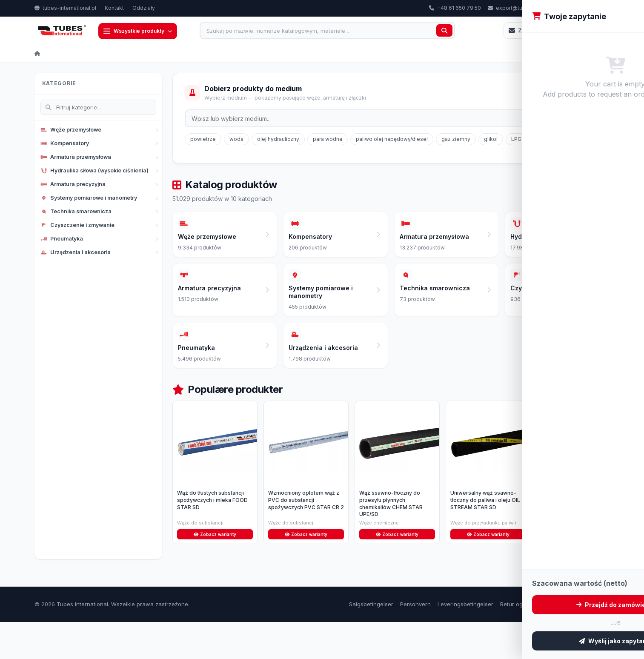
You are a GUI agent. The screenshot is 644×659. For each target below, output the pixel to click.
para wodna (328, 140)
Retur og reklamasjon (528, 641)
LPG (516, 140)
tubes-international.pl (65, 8)
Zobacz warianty (215, 570)
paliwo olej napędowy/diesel (392, 140)
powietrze (203, 140)
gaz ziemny (456, 140)
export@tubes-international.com (533, 8)
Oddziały (144, 8)
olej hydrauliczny (278, 140)
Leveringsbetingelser (465, 641)
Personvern (415, 641)
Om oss (574, 641)
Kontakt (114, 8)
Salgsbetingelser (371, 641)
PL (597, 8)
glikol (491, 140)
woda (236, 140)
